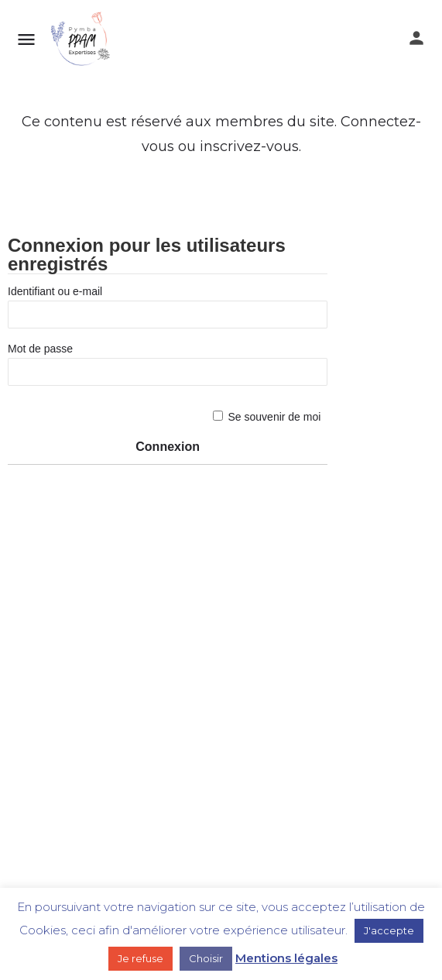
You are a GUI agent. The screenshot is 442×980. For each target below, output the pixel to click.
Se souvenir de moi (275, 417)
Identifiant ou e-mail (55, 291)
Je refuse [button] (140, 958)
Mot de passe (40, 349)
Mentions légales (286, 958)
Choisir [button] (206, 958)
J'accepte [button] (389, 930)
